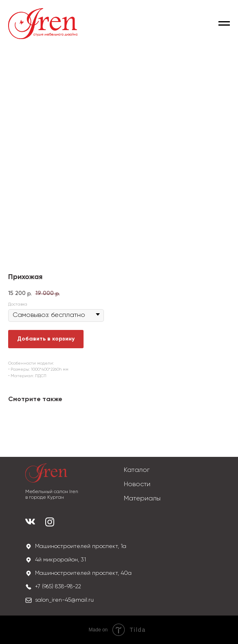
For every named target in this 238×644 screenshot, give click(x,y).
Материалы (142, 499)
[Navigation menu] (224, 24)
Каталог (137, 470)
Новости (137, 485)
